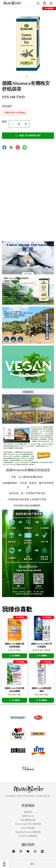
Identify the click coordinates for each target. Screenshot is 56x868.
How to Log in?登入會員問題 (28, 824)
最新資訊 (28, 812)
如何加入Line (28, 816)
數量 (4, 122)
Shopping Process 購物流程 (28, 832)
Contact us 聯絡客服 (28, 836)
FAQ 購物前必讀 (28, 820)
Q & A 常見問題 (28, 828)
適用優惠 (7, 106)
